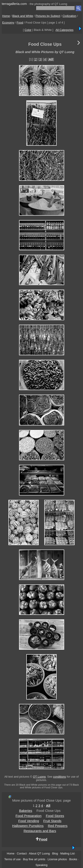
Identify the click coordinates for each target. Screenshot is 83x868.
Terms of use (12, 859)
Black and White (23, 16)
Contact (22, 853)
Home (6, 16)
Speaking (42, 865)
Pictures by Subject (48, 16)
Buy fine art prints (34, 859)
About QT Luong (39, 853)
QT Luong (39, 777)
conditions (60, 777)
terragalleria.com (14, 4)
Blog (55, 853)
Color (28, 30)
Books (73, 859)
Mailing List (67, 853)
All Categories (65, 30)
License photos (57, 859)
